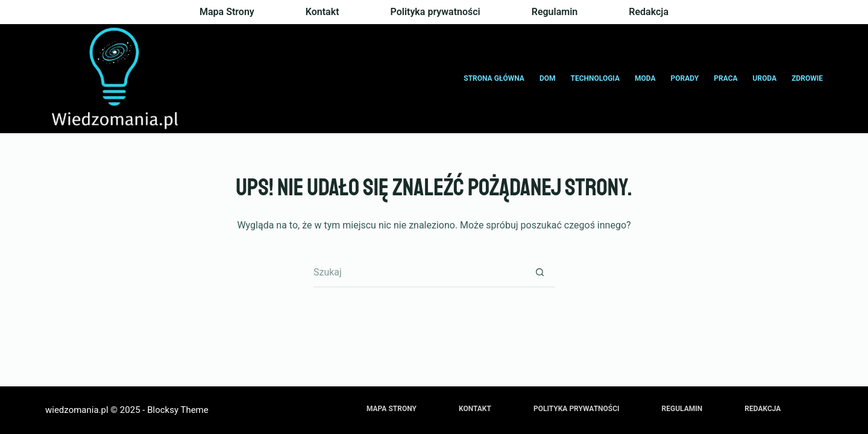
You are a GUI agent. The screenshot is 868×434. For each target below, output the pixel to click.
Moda (645, 78)
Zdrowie (807, 78)
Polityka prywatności (436, 12)
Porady (685, 78)
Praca (725, 78)
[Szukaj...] (419, 272)
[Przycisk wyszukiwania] (539, 272)
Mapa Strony (227, 12)
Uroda (765, 78)
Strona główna (494, 78)
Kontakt (322, 12)
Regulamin (555, 12)
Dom (548, 78)
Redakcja (649, 12)
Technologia (596, 78)
